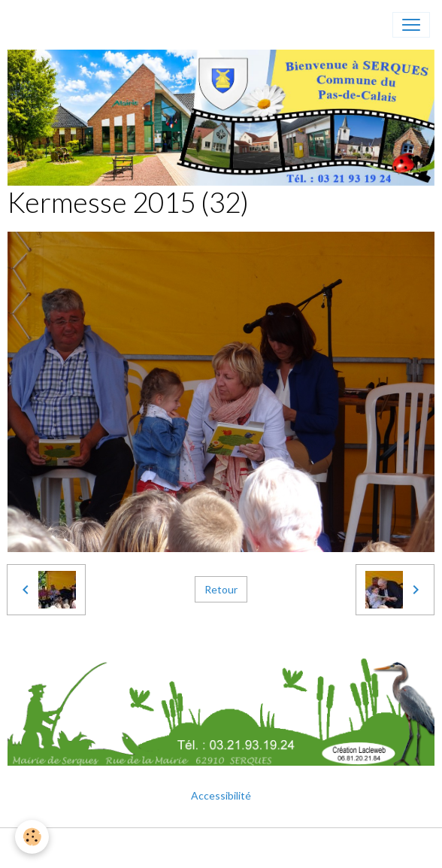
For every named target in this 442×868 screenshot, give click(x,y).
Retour (221, 589)
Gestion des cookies (269, 848)
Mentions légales (165, 848)
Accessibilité (221, 795)
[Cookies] (32, 837)
